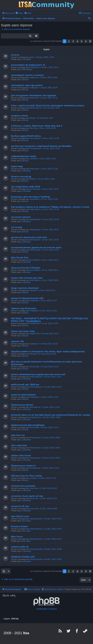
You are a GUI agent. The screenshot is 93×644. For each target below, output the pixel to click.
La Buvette (26, 59)
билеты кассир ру (21, 176)
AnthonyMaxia (36, 377)
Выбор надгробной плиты (26, 136)
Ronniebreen (35, 138)
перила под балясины (24, 308)
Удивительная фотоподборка (28, 425)
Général (25, 80)
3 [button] (73, 41)
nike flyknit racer (20, 516)
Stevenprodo (35, 240)
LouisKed (33, 159)
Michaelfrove (35, 407)
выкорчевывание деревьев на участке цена (36, 247)
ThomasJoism (35, 148)
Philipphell (34, 311)
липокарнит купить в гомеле (27, 75)
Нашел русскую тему (23, 331)
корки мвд (17, 166)
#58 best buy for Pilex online (26, 476)
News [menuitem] (21, 13)
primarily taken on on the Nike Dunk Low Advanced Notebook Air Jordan (51, 415)
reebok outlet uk (20, 547)
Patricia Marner (36, 519)
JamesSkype (35, 219)
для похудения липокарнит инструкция (33, 95)
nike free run (18, 435)
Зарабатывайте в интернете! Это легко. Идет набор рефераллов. (48, 351)
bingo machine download (25, 288)
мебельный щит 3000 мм (25, 384)
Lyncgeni (33, 478)
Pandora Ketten (19, 526)
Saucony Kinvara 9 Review (26, 268)
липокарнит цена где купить (27, 85)
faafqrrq (33, 179)
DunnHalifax (35, 260)
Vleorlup (33, 354)
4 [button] (77, 41)
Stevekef (33, 290)
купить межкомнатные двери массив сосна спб (38, 374)
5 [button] (82, 41)
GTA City (15, 619)
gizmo (32, 57)
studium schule (19, 116)
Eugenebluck (35, 209)
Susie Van (34, 488)
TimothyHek (34, 323)
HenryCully (34, 367)
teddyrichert (34, 67)
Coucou (15, 55)
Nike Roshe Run (20, 258)
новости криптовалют (24, 395)
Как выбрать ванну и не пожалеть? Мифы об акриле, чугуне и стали (50, 207)
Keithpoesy (34, 397)
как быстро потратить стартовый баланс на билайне (41, 146)
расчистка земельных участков (29, 237)
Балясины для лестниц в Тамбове (30, 197)
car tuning (17, 227)
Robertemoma (36, 108)
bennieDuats (35, 189)
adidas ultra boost (21, 455)
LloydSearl (34, 300)
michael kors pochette (23, 486)
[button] (90, 41)
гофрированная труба (24, 156)
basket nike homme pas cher (27, 278)
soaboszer (34, 77)
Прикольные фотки (22, 405)
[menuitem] (28, 13)
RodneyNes (34, 169)
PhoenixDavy (35, 438)
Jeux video (26, 521)
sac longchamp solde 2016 (26, 187)
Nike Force (17, 537)
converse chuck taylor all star (27, 496)
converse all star (20, 506)
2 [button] (69, 41)
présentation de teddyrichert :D (28, 65)
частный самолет (21, 217)
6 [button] (86, 41)
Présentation (27, 69)
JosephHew (34, 199)
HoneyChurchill (36, 549)
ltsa (26, 633)
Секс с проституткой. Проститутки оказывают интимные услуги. (48, 105)
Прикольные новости (23, 466)
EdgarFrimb (34, 334)
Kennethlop (34, 427)
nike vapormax (19, 445)
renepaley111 (35, 417)
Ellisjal (32, 118)
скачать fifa (17, 341)
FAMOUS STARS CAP (23, 557)
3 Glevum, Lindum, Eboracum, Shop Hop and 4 (37, 126)
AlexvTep (33, 128)
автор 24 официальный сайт (27, 298)
